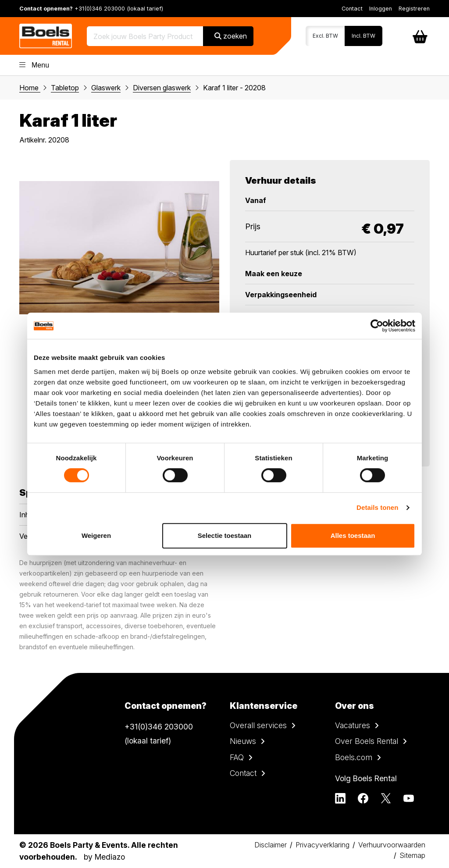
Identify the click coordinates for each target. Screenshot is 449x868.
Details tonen (377, 507)
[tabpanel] (119, 248)
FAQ (237, 757)
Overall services (258, 725)
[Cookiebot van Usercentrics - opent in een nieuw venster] (377, 326)
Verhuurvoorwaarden (392, 845)
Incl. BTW (363, 36)
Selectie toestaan (225, 535)
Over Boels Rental (367, 741)
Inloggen (381, 9)
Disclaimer (271, 845)
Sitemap (412, 855)
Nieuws (243, 741)
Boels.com (354, 757)
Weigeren (96, 535)
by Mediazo (104, 857)
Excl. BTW (325, 36)
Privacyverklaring (322, 845)
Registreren (414, 9)
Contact (352, 9)
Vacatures (353, 725)
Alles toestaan (353, 535)
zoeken (231, 36)
